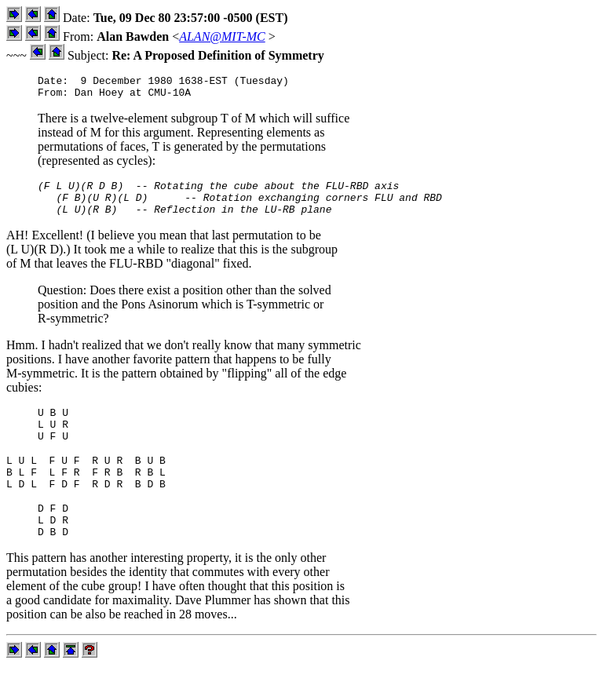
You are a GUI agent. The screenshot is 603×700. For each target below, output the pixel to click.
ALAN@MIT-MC (222, 36)
